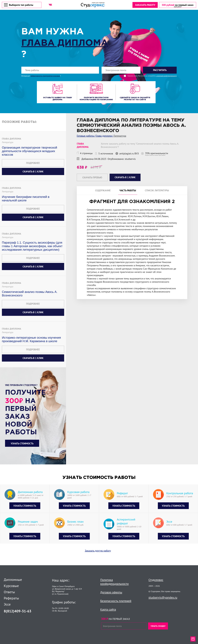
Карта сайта (108, 609)
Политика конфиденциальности (114, 582)
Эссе (7, 604)
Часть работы (128, 190)
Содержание (103, 190)
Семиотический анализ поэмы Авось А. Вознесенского (30, 294)
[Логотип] (93, 5)
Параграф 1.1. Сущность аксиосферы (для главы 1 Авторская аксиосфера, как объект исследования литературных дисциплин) (32, 246)
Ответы (9, 592)
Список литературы (157, 190)
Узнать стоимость (22, 443)
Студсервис (156, 580)
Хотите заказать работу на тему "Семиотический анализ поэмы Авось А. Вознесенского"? (140, 145)
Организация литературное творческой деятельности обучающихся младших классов (29, 151)
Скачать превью (92, 177)
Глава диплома (65, 43)
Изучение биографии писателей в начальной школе (26, 199)
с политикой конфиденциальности (166, 76)
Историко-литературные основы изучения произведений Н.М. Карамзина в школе (31, 339)
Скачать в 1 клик (33, 172)
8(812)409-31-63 (18, 611)
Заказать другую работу (98, 551)
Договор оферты (111, 592)
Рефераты (11, 598)
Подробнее (33, 163)
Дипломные (13, 580)
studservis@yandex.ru (163, 597)
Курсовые (11, 586)
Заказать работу (145, 5)
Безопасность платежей (116, 601)
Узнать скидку (158, 626)
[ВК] (50, 5)
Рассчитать (160, 70)
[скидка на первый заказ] (178, 5)
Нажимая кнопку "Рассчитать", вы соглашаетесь (152, 76)
